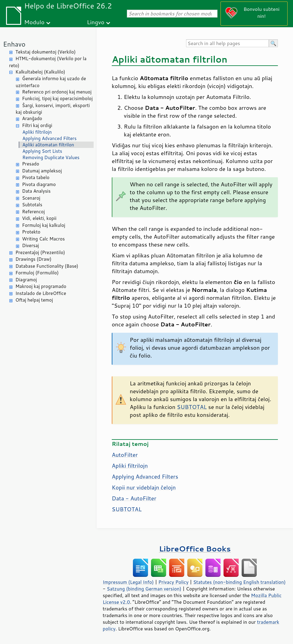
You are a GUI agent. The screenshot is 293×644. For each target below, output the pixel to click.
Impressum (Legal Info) (128, 582)
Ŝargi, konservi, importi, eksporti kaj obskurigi (53, 109)
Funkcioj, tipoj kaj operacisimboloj (57, 98)
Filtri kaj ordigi (37, 125)
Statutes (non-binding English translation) (239, 582)
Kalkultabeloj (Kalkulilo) (40, 72)
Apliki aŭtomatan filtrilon (48, 145)
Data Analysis (36, 191)
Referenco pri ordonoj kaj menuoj (57, 92)
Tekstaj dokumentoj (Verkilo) (45, 52)
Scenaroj (31, 198)
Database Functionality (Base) (47, 266)
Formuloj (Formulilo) (37, 273)
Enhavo (14, 44)
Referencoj (33, 212)
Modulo (34, 22)
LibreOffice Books (195, 549)
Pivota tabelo (36, 177)
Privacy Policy (173, 582)
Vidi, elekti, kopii (39, 218)
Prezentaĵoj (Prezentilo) (40, 252)
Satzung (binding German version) (144, 589)
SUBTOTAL (192, 407)
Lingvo (96, 22)
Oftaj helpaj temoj (34, 300)
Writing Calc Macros (43, 239)
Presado (31, 164)
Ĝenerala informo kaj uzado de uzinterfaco (51, 82)
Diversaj (31, 245)
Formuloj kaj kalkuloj (44, 225)
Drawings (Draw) (33, 259)
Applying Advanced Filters (49, 138)
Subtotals (32, 205)
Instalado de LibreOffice (41, 293)
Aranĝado (32, 118)
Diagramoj (26, 280)
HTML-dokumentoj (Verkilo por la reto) (48, 62)
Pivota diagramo (39, 184)
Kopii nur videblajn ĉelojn (144, 487)
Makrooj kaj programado (41, 286)
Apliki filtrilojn (37, 132)
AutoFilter (125, 455)
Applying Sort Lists (42, 151)
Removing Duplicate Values (51, 157)
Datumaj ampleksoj (42, 171)
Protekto (31, 232)
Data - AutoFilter (134, 498)
